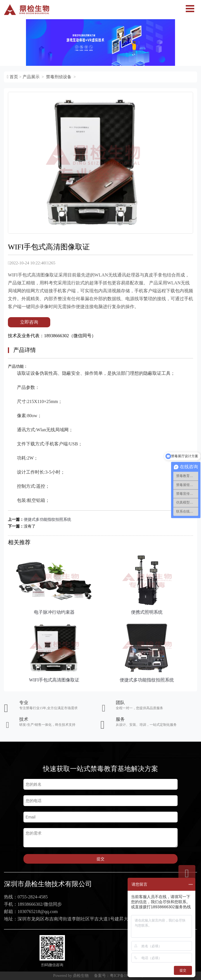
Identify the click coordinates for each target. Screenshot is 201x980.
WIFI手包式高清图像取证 (54, 680)
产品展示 (31, 77)
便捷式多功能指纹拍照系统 (47, 520)
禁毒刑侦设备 (59, 77)
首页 (14, 77)
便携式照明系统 (147, 612)
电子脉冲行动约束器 (54, 612)
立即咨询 (29, 322)
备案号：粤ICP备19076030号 (119, 976)
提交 (100, 859)
